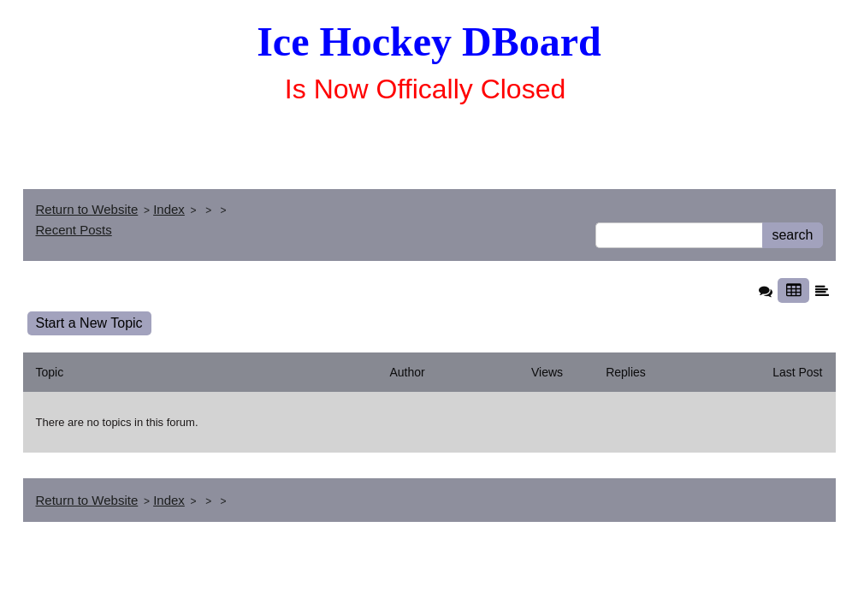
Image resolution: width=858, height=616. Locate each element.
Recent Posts (74, 230)
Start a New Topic (89, 323)
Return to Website (87, 209)
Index (169, 209)
